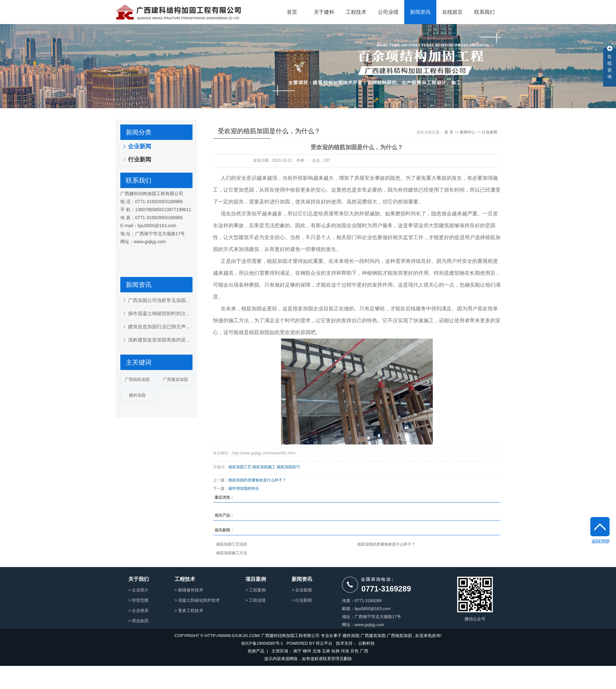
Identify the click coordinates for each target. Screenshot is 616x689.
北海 (317, 651)
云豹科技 (366, 643)
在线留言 (452, 12)
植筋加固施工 (264, 467)
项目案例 (256, 579)
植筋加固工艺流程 (232, 544)
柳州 (307, 651)
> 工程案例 (256, 590)
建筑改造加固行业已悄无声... (159, 327)
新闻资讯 (420, 12)
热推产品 (256, 651)
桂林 (336, 651)
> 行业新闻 (302, 600)
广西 (364, 651)
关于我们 (139, 579)
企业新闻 (140, 146)
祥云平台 (324, 643)
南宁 (297, 651)
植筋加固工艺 (240, 467)
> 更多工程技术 (189, 611)
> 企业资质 (138, 611)
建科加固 (137, 395)
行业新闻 (140, 159)
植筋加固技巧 (288, 467)
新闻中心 (467, 132)
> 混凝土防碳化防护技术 (197, 600)
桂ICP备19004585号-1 (262, 643)
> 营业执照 (138, 621)
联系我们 (484, 12)
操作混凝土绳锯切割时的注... (159, 313)
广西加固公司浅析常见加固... (159, 300)
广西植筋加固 (137, 379)
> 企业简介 (138, 590)
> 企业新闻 (302, 590)
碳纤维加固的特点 (244, 488)
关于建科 (324, 12)
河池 (345, 651)
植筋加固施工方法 (232, 553)
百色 (355, 651)
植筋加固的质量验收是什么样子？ (257, 480)
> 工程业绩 (256, 600)
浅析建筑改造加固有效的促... (159, 340)
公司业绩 (388, 12)
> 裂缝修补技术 (189, 590)
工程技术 (356, 12)
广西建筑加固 (175, 379)
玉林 (326, 651)
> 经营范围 (138, 600)
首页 (292, 12)
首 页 (449, 132)
